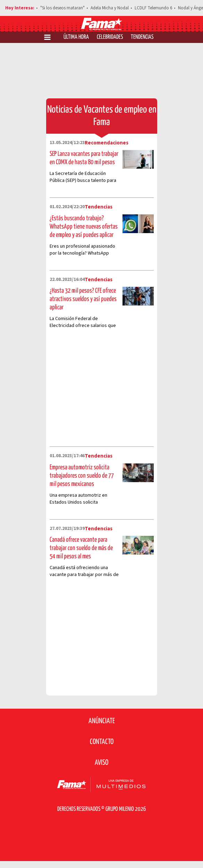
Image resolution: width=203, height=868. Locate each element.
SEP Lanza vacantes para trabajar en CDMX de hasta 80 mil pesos (84, 158)
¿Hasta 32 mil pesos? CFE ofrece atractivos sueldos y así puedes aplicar (83, 299)
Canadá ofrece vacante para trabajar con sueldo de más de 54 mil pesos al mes (81, 548)
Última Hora (76, 37)
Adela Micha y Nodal (110, 8)
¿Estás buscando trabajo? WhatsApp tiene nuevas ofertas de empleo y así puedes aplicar (84, 227)
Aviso (101, 763)
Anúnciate (102, 721)
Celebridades (110, 37)
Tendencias (142, 37)
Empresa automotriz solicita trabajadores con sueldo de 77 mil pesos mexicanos (82, 476)
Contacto (102, 742)
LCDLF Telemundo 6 (153, 8)
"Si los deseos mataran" (62, 8)
